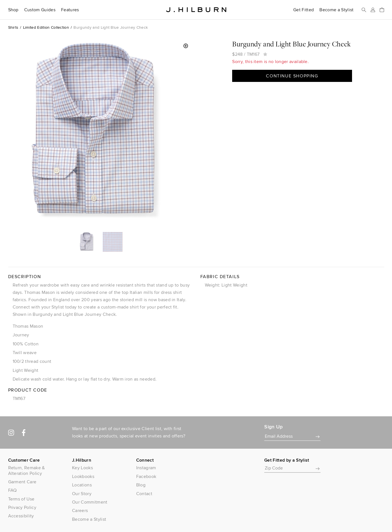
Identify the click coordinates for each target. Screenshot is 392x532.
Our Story (82, 494)
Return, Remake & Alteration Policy (27, 470)
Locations (82, 485)
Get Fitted (303, 10)
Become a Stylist (336, 10)
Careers (80, 510)
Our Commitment (90, 502)
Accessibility (21, 516)
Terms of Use (21, 499)
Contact (144, 494)
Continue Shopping (292, 76)
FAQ (13, 490)
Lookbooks (83, 476)
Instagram (146, 468)
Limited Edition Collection (46, 27)
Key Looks (82, 468)
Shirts (13, 27)
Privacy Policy (22, 507)
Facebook (146, 476)
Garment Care (22, 482)
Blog (141, 485)
